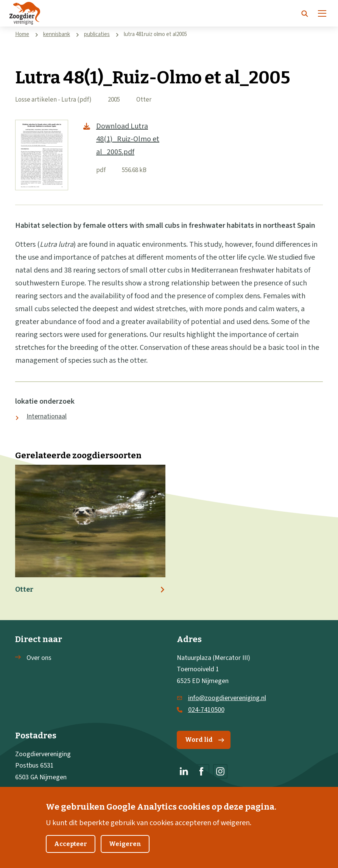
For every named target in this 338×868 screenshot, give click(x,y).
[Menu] (322, 13)
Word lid (205, 740)
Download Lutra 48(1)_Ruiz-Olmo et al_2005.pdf (128, 139)
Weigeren (125, 852)
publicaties (97, 34)
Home (22, 34)
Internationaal (47, 416)
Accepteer (71, 852)
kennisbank (57, 34)
